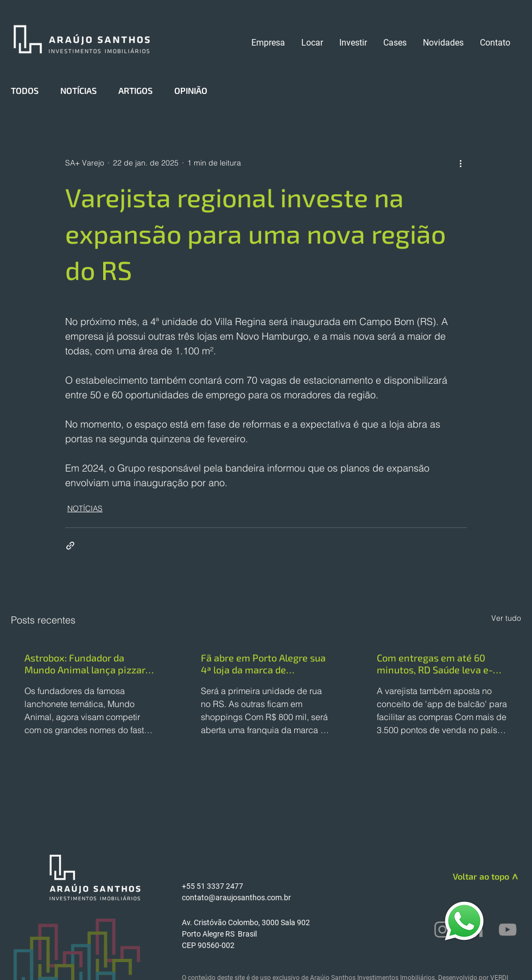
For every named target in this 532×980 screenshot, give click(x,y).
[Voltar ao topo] (470, 876)
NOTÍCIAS (78, 90)
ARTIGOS (135, 90)
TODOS (25, 90)
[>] (514, 879)
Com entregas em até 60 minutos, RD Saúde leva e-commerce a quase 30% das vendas (439, 664)
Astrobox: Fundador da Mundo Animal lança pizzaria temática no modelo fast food (89, 664)
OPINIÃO (191, 90)
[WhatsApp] (464, 921)
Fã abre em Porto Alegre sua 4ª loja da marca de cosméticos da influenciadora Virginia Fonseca (263, 664)
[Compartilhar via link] (70, 546)
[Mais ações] (460, 163)
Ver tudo (506, 618)
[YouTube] (508, 930)
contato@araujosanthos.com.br (236, 898)
